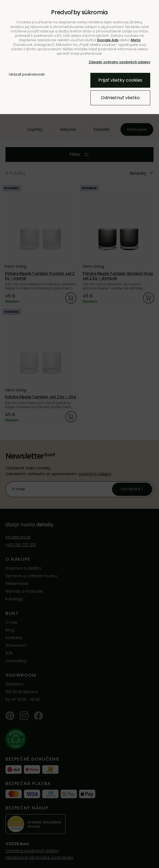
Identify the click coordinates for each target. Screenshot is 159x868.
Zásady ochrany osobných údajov (119, 62)
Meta (136, 40)
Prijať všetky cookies (120, 80)
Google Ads (108, 40)
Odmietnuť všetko (120, 98)
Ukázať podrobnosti (27, 74)
